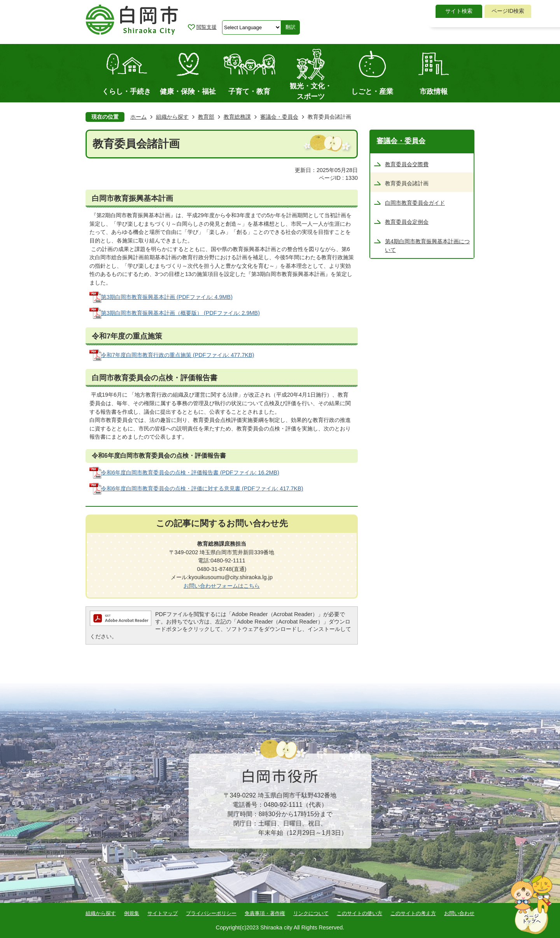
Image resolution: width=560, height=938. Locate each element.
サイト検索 (459, 11)
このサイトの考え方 (413, 913)
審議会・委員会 (279, 117)
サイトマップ (163, 913)
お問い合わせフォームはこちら (222, 586)
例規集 (132, 913)
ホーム (138, 117)
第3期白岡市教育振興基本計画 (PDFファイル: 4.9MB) (167, 297)
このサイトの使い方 (360, 913)
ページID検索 (508, 11)
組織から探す (172, 117)
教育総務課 (237, 117)
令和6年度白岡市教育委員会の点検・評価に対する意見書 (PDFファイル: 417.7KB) (202, 488)
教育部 (206, 117)
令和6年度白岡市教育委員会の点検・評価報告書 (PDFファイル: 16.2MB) (190, 473)
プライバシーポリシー (211, 913)
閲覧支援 (206, 27)
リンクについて (311, 913)
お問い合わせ (459, 913)
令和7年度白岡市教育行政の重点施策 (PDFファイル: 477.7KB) (178, 355)
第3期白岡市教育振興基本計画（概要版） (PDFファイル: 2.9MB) (180, 313)
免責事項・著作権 (265, 913)
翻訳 (290, 27)
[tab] (459, 11)
